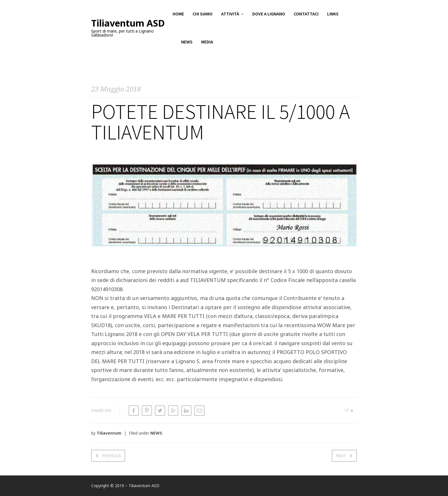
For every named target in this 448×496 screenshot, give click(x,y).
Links (333, 14)
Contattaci (306, 14)
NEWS (156, 433)
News (187, 43)
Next (341, 456)
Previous (112, 456)
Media (207, 43)
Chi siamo (203, 14)
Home (178, 14)
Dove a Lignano (269, 14)
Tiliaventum (109, 433)
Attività (230, 14)
